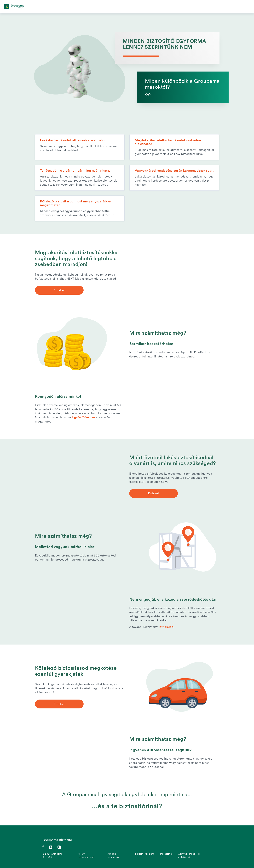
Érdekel (59, 290)
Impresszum (166, 854)
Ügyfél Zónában (84, 417)
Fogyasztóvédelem (144, 854)
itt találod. (167, 627)
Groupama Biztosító (57, 840)
